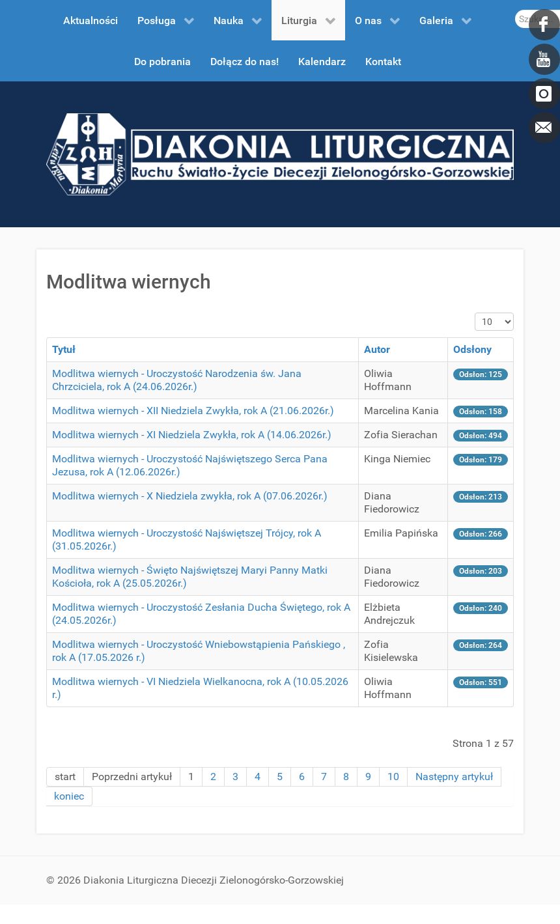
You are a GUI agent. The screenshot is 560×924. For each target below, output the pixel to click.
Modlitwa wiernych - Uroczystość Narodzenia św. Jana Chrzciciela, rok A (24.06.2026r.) (177, 380)
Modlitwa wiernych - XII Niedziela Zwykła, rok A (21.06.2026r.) (193, 411)
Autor (377, 349)
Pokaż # (475, 313)
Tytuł (64, 349)
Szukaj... (515, 10)
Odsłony (472, 349)
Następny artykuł (454, 777)
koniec (69, 796)
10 (393, 777)
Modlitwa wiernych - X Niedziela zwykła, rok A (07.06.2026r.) (190, 496)
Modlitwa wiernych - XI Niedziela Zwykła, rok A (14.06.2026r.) (192, 435)
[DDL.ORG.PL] (280, 153)
